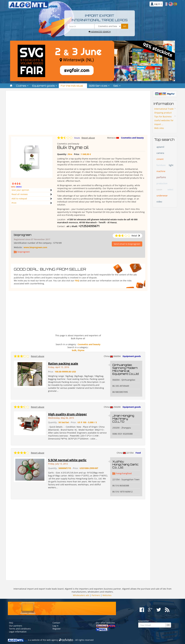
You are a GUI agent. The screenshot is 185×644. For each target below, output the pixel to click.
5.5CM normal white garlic (67, 460)
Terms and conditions (20, 629)
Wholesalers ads (81, 595)
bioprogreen (23, 235)
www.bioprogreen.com (35, 247)
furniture (161, 165)
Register (57, 629)
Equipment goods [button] (45, 86)
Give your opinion (20, 190)
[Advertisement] (78, 114)
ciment (160, 159)
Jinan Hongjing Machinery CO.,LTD (123, 419)
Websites (107, 595)
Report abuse (88, 138)
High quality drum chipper (67, 414)
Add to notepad (19, 199)
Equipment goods (132, 356)
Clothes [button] (22, 86)
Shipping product (163, 113)
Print (14, 203)
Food (138, 453)
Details (77, 138)
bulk (74, 350)
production (162, 183)
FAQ (77, 281)
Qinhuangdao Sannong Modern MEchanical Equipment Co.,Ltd (126, 369)
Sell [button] (117, 86)
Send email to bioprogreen (127, 244)
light (171, 165)
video (159, 202)
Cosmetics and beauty (132, 138)
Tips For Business (163, 117)
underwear (162, 195)
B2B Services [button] (99, 86)
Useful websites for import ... (164, 122)
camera (160, 153)
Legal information (18, 632)
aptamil (160, 147)
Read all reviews (20, 194)
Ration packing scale (63, 363)
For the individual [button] (73, 86)
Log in (56, 626)
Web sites (159, 128)
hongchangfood (124, 473)
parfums (161, 177)
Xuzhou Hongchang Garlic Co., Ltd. (126, 464)
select (170, 189)
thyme (81, 350)
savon (159, 189)
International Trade (164, 109)
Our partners (16, 626)
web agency (52, 640)
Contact (56, 623)
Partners (96, 595)
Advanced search (100, 32)
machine (161, 171)
